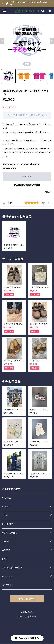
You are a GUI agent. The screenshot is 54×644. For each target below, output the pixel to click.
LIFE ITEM (7, 576)
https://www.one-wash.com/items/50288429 (26, 148)
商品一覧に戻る (27, 599)
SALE (5, 559)
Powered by (27, 616)
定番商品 (7, 498)
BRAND (6, 507)
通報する (48, 192)
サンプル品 (7, 585)
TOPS (5, 515)
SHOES (6, 542)
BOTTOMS (8, 524)
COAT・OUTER (10, 533)
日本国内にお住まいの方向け (27, 185)
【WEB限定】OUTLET (12, 568)
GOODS (6, 550)
